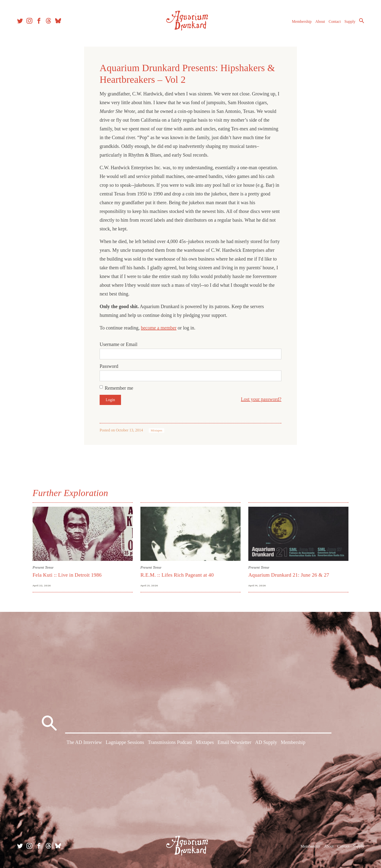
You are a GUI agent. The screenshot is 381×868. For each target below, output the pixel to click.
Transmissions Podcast (170, 742)
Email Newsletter (234, 742)
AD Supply (266, 742)
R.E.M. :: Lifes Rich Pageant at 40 (177, 575)
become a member (159, 328)
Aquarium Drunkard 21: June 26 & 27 (289, 575)
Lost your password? (261, 399)
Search (362, 21)
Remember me (119, 388)
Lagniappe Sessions (125, 742)
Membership (302, 21)
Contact (335, 21)
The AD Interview (84, 742)
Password (109, 366)
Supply (350, 21)
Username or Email (119, 344)
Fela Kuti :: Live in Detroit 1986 (67, 575)
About (320, 21)
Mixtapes (156, 430)
